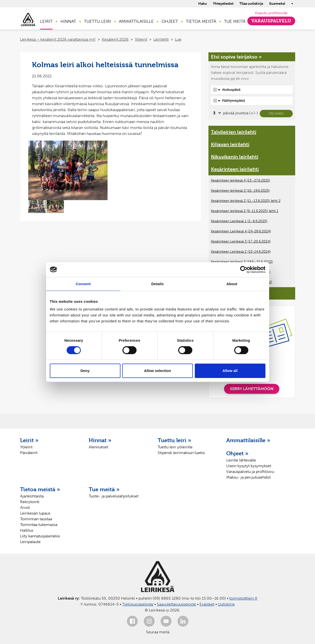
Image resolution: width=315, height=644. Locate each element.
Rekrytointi (30, 502)
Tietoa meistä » (40, 489)
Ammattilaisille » (248, 440)
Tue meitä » (104, 489)
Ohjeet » (237, 453)
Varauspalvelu (271, 21)
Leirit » (29, 440)
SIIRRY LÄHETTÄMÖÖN (252, 389)
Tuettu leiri (98, 21)
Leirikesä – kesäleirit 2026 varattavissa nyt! (58, 39)
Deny (85, 371)
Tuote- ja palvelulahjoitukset (114, 496)
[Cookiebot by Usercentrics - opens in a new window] (244, 270)
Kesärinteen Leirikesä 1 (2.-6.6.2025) (239, 221)
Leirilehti (161, 39)
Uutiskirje (226, 604)
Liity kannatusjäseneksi (40, 536)
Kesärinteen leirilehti (235, 169)
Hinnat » (100, 440)
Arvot (25, 507)
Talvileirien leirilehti (234, 132)
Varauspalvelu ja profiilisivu (250, 472)
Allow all (230, 371)
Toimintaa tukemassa (39, 525)
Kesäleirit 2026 (115, 39)
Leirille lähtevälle (241, 460)
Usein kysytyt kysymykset (249, 466)
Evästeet (207, 604)
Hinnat (68, 21)
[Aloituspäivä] (252, 90)
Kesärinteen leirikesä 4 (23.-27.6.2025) (241, 180)
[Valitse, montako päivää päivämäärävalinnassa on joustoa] (216, 113)
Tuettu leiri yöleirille (175, 447)
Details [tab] (158, 284)
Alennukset (99, 447)
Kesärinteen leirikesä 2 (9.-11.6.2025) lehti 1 (245, 211)
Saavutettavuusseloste (176, 604)
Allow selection (157, 371)
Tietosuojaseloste (138, 604)
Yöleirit (141, 39)
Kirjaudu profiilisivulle (271, 13)
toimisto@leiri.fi (243, 598)
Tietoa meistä (201, 21)
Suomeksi (277, 4)
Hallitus (27, 530)
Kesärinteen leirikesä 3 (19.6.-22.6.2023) (242, 262)
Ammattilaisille (136, 21)
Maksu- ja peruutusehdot (248, 477)
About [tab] (232, 284)
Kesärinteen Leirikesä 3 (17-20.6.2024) (241, 241)
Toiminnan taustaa (36, 519)
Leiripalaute (30, 542)
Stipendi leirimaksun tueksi (181, 453)
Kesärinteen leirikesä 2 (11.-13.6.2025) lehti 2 (246, 201)
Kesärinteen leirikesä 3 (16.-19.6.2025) (240, 191)
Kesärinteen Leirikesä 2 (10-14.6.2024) (241, 252)
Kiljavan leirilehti (230, 144)
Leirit (46, 21)
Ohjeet (170, 21)
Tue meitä (235, 21)
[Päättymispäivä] (252, 101)
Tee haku (276, 113)
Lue (178, 39)
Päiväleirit (29, 453)
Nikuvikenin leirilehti (235, 157)
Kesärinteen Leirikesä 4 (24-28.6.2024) (241, 231)
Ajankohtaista (32, 496)
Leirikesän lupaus (35, 513)
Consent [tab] (83, 284)
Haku (203, 4)
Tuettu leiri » (174, 440)
